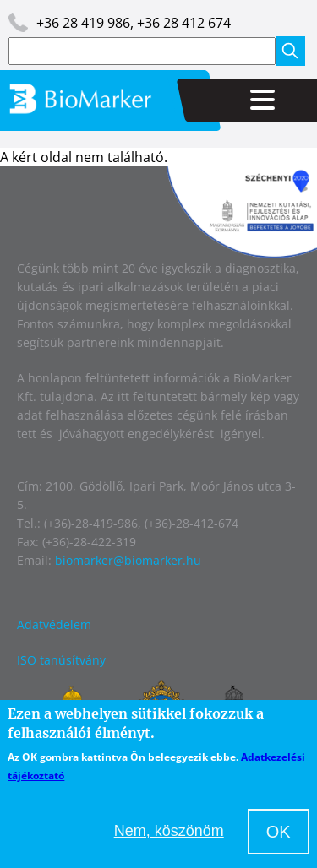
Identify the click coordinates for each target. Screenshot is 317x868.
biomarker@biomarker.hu (128, 560)
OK (279, 832)
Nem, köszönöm (169, 831)
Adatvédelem (54, 624)
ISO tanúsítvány (61, 660)
